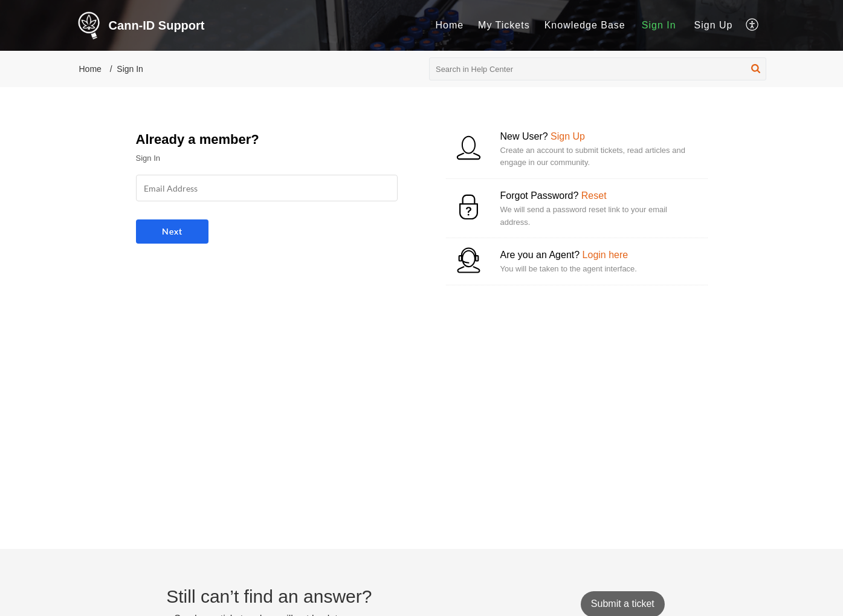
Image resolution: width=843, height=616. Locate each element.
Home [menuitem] (449, 25)
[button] (756, 69)
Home (90, 69)
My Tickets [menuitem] (504, 25)
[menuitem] (449, 25)
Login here (606, 255)
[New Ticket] (623, 604)
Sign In (659, 25)
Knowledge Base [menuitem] (585, 25)
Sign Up (714, 25)
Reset (594, 196)
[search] (598, 69)
